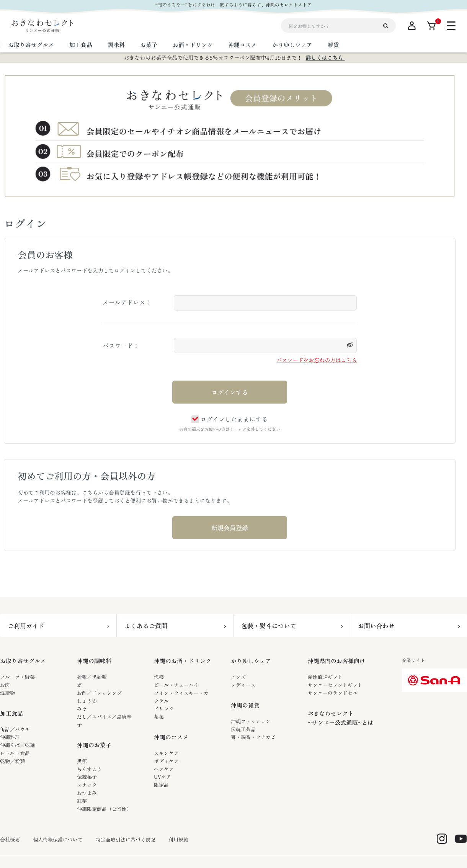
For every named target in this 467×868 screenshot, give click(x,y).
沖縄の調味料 (94, 661)
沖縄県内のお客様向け (336, 661)
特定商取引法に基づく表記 (126, 840)
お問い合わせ (376, 626)
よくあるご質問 (146, 626)
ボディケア (166, 761)
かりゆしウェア (251, 661)
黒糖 (82, 761)
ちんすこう (89, 769)
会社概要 (10, 840)
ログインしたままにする (229, 419)
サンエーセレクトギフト (335, 685)
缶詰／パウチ (15, 729)
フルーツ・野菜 (17, 677)
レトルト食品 (15, 753)
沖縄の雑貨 (245, 705)
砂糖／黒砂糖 (92, 677)
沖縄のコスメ (171, 737)
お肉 (5, 685)
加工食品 (11, 713)
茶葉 (159, 717)
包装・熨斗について (269, 626)
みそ (82, 709)
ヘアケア (164, 769)
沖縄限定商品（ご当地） (104, 809)
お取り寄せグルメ (23, 661)
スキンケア (166, 753)
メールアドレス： (127, 302)
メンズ (238, 677)
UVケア (162, 777)
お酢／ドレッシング (99, 693)
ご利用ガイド (26, 626)
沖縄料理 (10, 737)
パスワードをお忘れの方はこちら (317, 360)
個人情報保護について (58, 840)
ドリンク (164, 709)
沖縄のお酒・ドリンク (183, 661)
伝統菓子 (87, 777)
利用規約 (178, 840)
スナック (87, 785)
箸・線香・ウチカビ (253, 737)
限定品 (161, 785)
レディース (243, 685)
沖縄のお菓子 (94, 745)
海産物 (7, 693)
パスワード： (121, 345)
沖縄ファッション (251, 721)
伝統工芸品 (243, 729)
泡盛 (159, 677)
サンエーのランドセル (333, 693)
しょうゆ (87, 701)
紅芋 (82, 801)
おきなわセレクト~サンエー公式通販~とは (340, 718)
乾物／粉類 (12, 761)
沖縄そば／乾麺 (17, 745)
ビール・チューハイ (176, 685)
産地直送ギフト (325, 677)
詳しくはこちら (325, 57)
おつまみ (87, 793)
